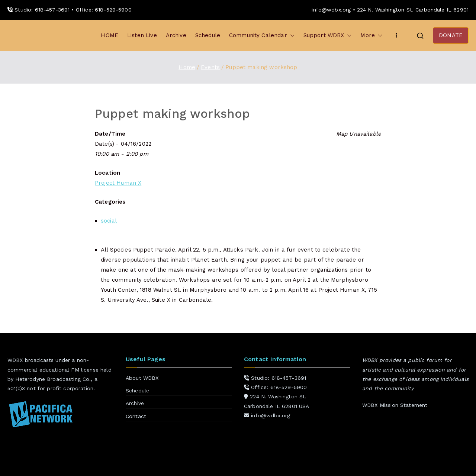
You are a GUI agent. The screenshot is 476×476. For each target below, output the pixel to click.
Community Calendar (262, 35)
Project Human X (118, 183)
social (109, 221)
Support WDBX (328, 35)
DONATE (451, 35)
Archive (176, 35)
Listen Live (142, 35)
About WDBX (142, 378)
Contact (136, 416)
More (371, 35)
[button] (291, 35)
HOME (110, 35)
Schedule (208, 35)
